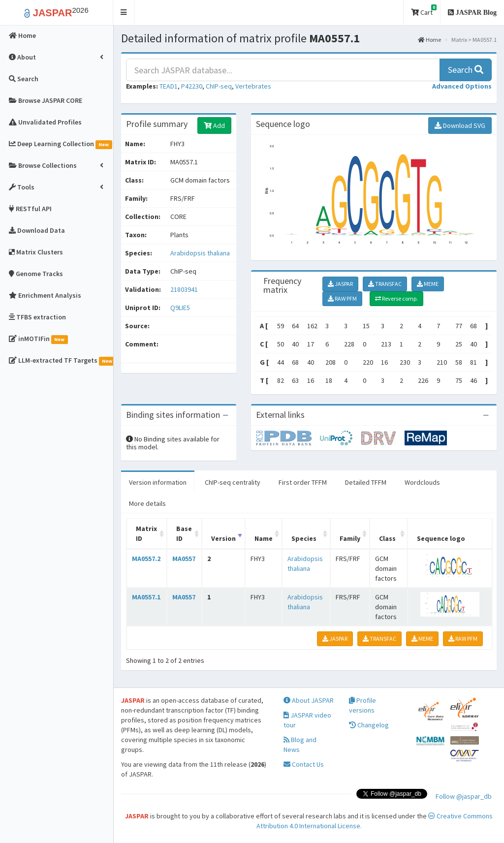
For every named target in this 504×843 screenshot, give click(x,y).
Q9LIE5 (181, 308)
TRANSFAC (385, 284)
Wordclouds (422, 482)
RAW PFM (342, 298)
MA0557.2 (146, 559)
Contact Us (304, 764)
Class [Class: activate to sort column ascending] (387, 538)
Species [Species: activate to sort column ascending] (304, 538)
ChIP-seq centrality (233, 482)
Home (429, 40)
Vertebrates (253, 86)
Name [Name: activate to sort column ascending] (264, 538)
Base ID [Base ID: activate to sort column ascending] (184, 533)
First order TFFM (303, 482)
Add (214, 125)
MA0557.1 (146, 597)
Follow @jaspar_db (464, 796)
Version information (158, 482)
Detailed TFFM (366, 482)
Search (466, 70)
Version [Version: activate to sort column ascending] (223, 538)
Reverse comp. (396, 298)
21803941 (184, 289)
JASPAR (340, 284)
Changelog (369, 725)
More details (147, 503)
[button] (124, 13)
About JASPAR (309, 700)
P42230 (192, 86)
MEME (428, 284)
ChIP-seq (219, 86)
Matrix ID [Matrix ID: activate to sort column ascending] (146, 533)
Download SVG (460, 125)
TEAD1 (169, 86)
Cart (424, 11)
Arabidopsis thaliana (200, 253)
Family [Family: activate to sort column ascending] (350, 538)
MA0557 (184, 559)
